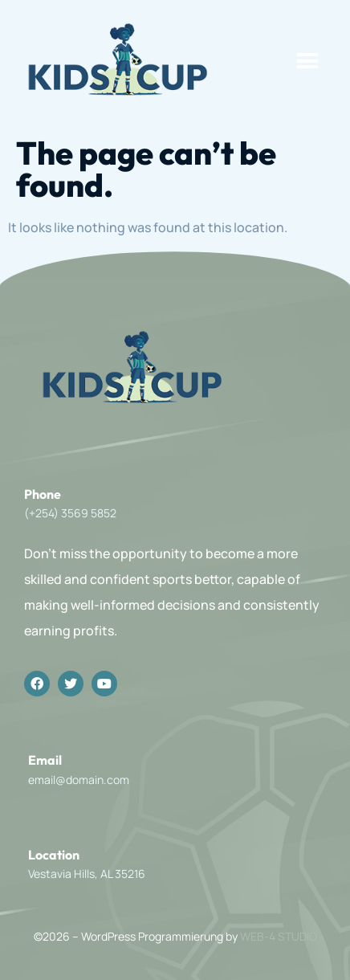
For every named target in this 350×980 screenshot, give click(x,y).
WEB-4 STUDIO (279, 936)
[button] (308, 61)
